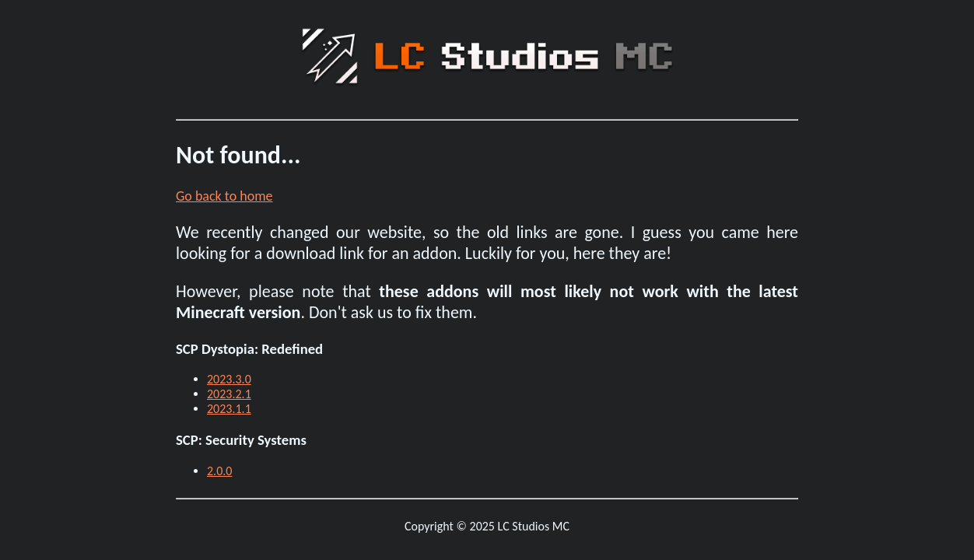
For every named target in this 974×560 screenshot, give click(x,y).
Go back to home (224, 196)
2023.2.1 (229, 394)
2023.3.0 (229, 379)
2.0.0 (219, 471)
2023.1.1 (229, 409)
